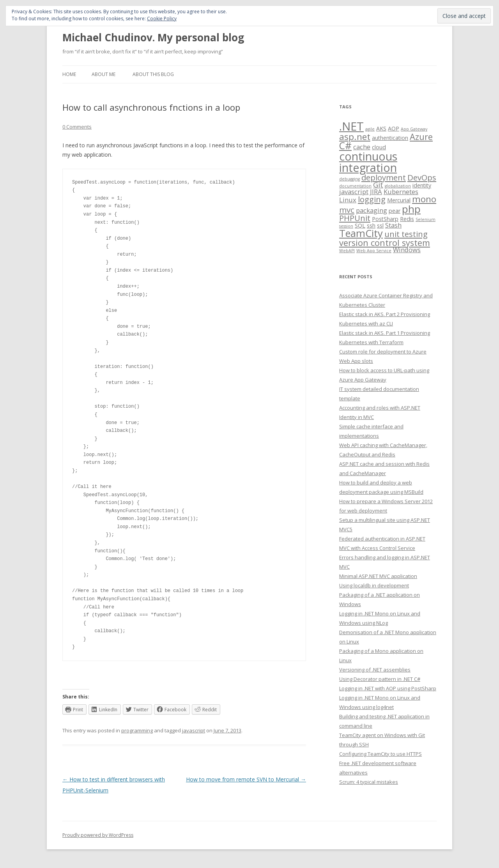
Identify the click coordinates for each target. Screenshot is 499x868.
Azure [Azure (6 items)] (421, 137)
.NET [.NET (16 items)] (351, 126)
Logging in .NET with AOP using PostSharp (388, 688)
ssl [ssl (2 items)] (380, 225)
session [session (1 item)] (346, 226)
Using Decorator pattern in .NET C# (380, 679)
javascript (194, 730)
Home (69, 74)
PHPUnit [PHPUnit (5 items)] (355, 218)
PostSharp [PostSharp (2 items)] (385, 219)
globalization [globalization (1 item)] (398, 186)
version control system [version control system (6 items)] (385, 243)
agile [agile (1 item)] (370, 129)
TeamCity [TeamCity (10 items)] (361, 233)
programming (137, 730)
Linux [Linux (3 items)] (348, 200)
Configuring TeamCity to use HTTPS (380, 754)
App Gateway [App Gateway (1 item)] (414, 129)
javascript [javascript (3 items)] (354, 192)
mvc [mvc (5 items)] (347, 210)
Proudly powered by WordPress (98, 835)
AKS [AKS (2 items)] (381, 128)
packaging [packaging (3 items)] (372, 210)
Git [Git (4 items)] (378, 185)
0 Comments (77, 127)
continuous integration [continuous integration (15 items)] (368, 162)
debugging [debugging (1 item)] (349, 179)
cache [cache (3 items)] (362, 147)
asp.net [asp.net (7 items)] (355, 137)
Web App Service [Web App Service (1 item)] (374, 251)
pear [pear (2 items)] (395, 211)
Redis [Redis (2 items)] (407, 219)
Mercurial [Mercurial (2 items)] (399, 200)
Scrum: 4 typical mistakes (369, 782)
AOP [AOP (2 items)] (394, 128)
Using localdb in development (374, 585)
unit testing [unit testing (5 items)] (406, 234)
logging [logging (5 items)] (372, 199)
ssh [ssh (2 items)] (371, 225)
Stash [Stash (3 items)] (393, 225)
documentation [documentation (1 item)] (355, 186)
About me (104, 74)
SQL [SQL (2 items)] (360, 225)
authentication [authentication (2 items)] (390, 138)
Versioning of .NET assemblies (375, 670)
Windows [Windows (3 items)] (407, 250)
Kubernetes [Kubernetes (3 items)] (401, 192)
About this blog (153, 74)
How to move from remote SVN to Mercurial (246, 779)
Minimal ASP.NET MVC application (378, 576)
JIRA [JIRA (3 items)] (376, 192)
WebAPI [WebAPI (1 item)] (347, 251)
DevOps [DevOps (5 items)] (422, 177)
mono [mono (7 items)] (424, 199)
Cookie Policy (162, 19)
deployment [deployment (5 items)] (384, 177)
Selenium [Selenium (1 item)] (426, 219)
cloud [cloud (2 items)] (379, 147)
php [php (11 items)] (411, 209)
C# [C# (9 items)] (345, 146)
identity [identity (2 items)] (422, 185)
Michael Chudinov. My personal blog (153, 37)
